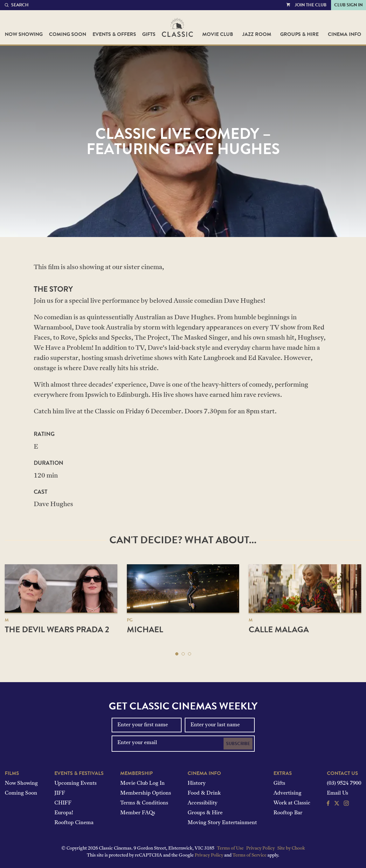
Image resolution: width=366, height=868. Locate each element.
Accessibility (203, 803)
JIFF (60, 793)
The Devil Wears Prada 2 (57, 630)
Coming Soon (68, 34)
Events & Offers (114, 34)
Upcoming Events (76, 783)
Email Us (338, 793)
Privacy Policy (260, 848)
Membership (136, 773)
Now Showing (24, 34)
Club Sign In (349, 5)
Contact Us (342, 773)
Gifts (149, 34)
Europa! (64, 813)
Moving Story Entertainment (222, 823)
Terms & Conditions (144, 803)
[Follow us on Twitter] (337, 804)
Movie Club (218, 34)
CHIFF (63, 803)
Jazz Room (257, 34)
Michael (145, 630)
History (197, 783)
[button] (177, 654)
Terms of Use (230, 848)
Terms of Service (249, 855)
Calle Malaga (279, 630)
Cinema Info (345, 34)
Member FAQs (138, 813)
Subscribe (238, 744)
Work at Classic (292, 803)
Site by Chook (291, 848)
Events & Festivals (79, 773)
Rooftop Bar (288, 813)
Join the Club (311, 5)
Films (12, 773)
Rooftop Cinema (74, 823)
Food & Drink (204, 793)
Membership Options (146, 793)
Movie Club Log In (142, 783)
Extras (283, 773)
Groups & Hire (299, 34)
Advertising (287, 793)
